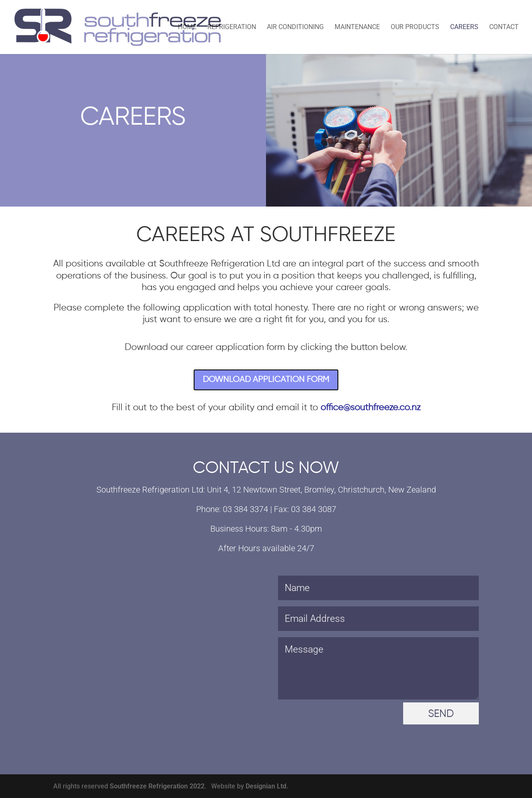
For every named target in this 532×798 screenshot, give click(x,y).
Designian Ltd (266, 786)
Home (187, 27)
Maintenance (357, 27)
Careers (464, 27)
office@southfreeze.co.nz (371, 408)
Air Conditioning (295, 27)
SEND (441, 714)
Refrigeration (232, 27)
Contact (504, 27)
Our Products (415, 27)
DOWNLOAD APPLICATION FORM (266, 380)
